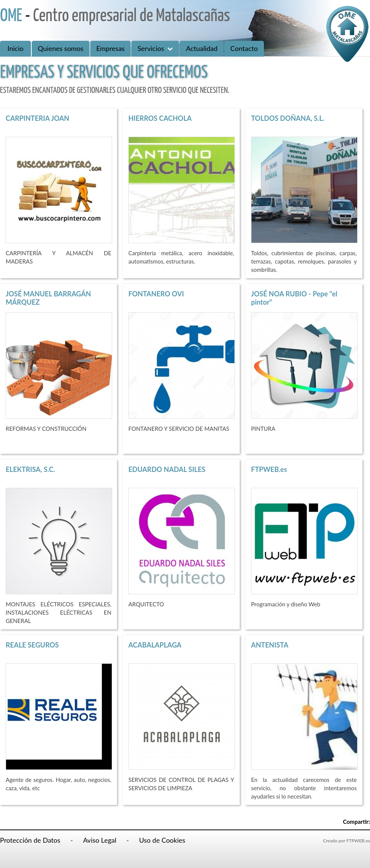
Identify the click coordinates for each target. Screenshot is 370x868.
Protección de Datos (30, 840)
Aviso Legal (100, 840)
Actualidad (202, 48)
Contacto (244, 48)
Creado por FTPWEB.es (347, 841)
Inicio (15, 48)
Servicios (155, 48)
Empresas (110, 48)
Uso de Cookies (162, 840)
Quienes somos (61, 48)
